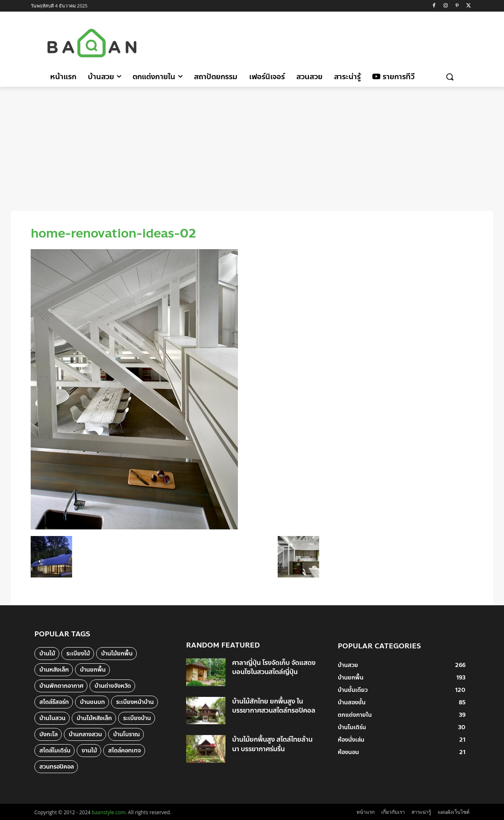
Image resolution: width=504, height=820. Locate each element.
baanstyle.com (109, 812)
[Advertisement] (322, 42)
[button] (450, 77)
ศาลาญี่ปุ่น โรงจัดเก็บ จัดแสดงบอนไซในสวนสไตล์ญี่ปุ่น (274, 667)
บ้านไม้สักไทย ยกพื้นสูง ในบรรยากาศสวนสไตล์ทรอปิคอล (274, 706)
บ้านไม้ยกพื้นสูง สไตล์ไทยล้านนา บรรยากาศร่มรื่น (272, 744)
